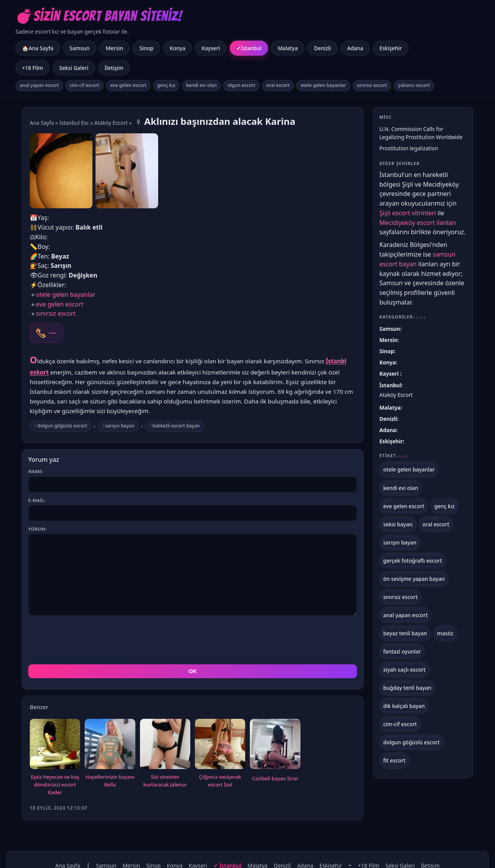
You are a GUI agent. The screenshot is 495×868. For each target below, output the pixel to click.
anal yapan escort (39, 85)
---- (53, 333)
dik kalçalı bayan (404, 706)
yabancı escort (414, 85)
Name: (36, 471)
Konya (178, 48)
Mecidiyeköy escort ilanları (418, 223)
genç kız (166, 85)
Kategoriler (403, 317)
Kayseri (211, 48)
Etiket (394, 456)
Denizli (323, 48)
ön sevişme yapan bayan (414, 579)
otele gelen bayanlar (323, 85)
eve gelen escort (128, 85)
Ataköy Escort (111, 123)
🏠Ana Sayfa (38, 48)
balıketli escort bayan (176, 426)
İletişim (114, 68)
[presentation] (87, 640)
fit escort (394, 760)
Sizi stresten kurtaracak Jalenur (165, 781)
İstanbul (251, 48)
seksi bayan (398, 524)
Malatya (288, 48)
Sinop (146, 48)
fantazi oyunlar (402, 651)
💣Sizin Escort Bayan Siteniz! (99, 16)
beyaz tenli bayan (405, 633)
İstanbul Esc (74, 123)
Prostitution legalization (409, 148)
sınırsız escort (372, 85)
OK (193, 671)
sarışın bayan (120, 426)
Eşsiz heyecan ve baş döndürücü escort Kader (55, 785)
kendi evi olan (201, 85)
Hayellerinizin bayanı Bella (110, 781)
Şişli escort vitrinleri (408, 213)
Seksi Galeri (74, 68)
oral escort (278, 85)
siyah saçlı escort (405, 670)
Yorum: (38, 529)
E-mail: (37, 500)
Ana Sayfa (42, 123)
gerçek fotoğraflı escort (413, 561)
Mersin (115, 48)
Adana (355, 48)
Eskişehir (391, 48)
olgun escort (241, 85)
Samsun (80, 48)
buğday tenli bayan (407, 688)
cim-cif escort (84, 85)
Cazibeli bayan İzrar (275, 778)
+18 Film (32, 68)
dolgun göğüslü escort (62, 426)
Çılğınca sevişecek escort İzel (220, 781)
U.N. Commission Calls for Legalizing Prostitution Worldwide (421, 133)
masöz (445, 633)
